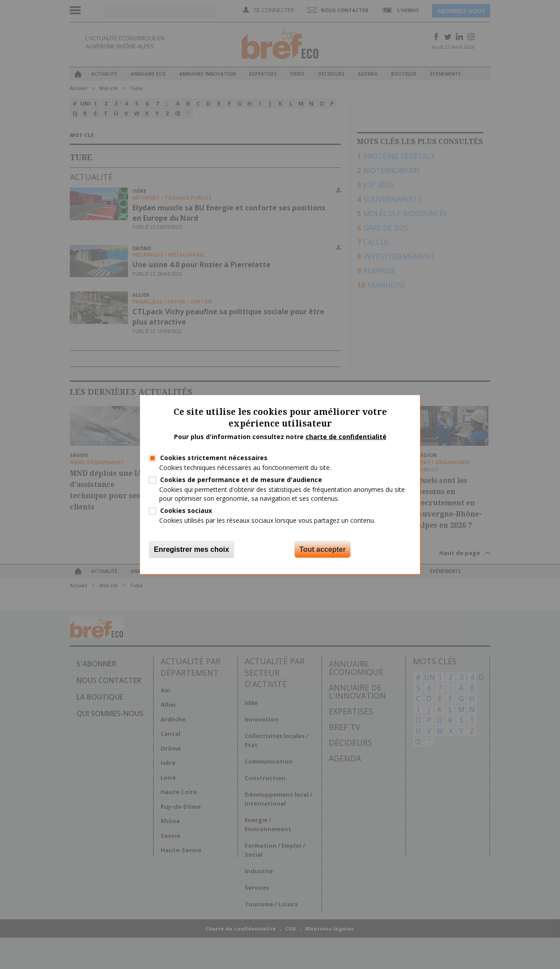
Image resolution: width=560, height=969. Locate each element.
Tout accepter (322, 549)
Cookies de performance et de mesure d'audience (241, 480)
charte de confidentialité (346, 437)
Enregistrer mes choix (191, 549)
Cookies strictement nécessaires (214, 458)
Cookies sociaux (186, 510)
